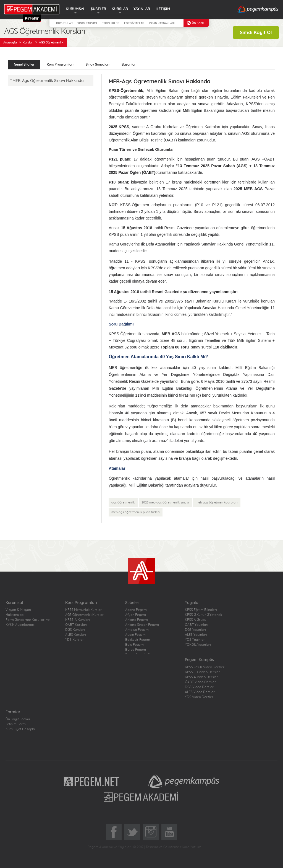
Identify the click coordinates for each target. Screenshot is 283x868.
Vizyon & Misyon (18, 610)
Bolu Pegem (134, 645)
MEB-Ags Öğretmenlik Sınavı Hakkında (48, 81)
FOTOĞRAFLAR (134, 23)
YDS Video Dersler (199, 697)
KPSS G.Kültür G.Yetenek (203, 615)
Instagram (151, 832)
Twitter (132, 832)
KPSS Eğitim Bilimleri (201, 610)
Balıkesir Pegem (138, 640)
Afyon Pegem (136, 615)
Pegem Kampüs (184, 781)
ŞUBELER (98, 9)
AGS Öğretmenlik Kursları (85, 615)
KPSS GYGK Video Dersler (205, 667)
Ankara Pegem (137, 620)
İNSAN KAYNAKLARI (162, 23)
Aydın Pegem (135, 635)
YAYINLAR (142, 9)
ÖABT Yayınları (196, 625)
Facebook (114, 832)
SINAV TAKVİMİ (87, 23)
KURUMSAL (75, 9)
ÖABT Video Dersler (200, 682)
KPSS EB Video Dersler (202, 672)
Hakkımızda (15, 615)
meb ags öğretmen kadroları (217, 503)
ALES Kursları (76, 635)
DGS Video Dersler (199, 687)
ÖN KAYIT (198, 23)
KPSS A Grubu (196, 620)
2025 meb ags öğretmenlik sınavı (165, 503)
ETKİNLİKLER (111, 23)
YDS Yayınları (195, 640)
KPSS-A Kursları (78, 620)
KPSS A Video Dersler (201, 677)
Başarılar (129, 64)
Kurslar (28, 42)
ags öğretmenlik (123, 503)
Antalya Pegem (137, 630)
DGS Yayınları (195, 630)
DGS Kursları (75, 630)
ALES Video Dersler (200, 692)
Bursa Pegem (136, 650)
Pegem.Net (92, 781)
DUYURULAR (64, 23)
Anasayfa (10, 42)
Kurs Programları (60, 64)
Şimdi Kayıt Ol (256, 33)
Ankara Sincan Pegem (142, 625)
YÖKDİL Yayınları (198, 645)
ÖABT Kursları (76, 625)
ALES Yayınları (196, 635)
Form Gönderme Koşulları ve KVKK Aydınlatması (28, 622)
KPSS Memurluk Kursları (84, 610)
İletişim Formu (17, 724)
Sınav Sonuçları (98, 64)
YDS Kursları (75, 640)
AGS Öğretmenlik (51, 42)
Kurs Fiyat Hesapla (20, 729)
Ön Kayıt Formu (18, 719)
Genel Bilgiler (24, 64)
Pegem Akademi (142, 797)
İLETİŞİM (163, 9)
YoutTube (169, 832)
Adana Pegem (136, 610)
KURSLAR (120, 9)
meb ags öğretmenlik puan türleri (136, 512)
